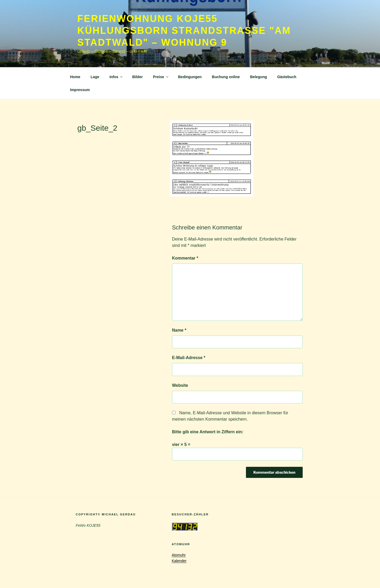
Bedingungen (190, 77)
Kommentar (185, 258)
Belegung (259, 77)
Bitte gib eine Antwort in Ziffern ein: (208, 432)
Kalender (179, 561)
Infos (116, 77)
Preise (161, 77)
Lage (95, 77)
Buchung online (226, 77)
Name (179, 330)
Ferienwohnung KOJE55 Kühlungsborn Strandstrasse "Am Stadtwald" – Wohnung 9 (184, 30)
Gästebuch (287, 77)
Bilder (137, 77)
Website (180, 385)
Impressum (80, 90)
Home (75, 77)
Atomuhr (179, 555)
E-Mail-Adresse (189, 358)
